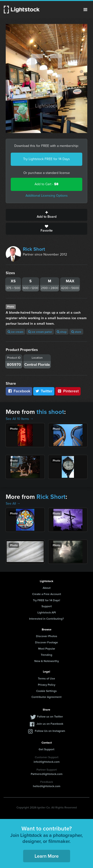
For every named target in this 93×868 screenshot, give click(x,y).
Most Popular (47, 648)
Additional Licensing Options (47, 196)
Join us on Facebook (50, 724)
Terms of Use (46, 678)
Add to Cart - (46, 184)
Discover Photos (47, 636)
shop (62, 332)
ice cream (15, 332)
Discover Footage (46, 642)
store (76, 332)
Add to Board (46, 215)
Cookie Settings (46, 691)
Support (47, 606)
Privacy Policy (47, 685)
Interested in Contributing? (46, 619)
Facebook (19, 391)
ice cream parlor (40, 332)
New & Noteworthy (47, 661)
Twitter (44, 391)
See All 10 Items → (20, 419)
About (47, 588)
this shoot (50, 412)
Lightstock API (47, 612)
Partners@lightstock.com (47, 774)
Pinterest (68, 391)
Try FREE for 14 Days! (46, 600)
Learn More (47, 856)
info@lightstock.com (47, 762)
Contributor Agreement (46, 697)
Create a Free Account (47, 594)
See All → (13, 504)
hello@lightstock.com (47, 786)
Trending (46, 655)
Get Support (46, 749)
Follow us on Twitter (50, 716)
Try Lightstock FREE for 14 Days (46, 159)
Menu (85, 10)
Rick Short (34, 249)
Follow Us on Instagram (50, 731)
